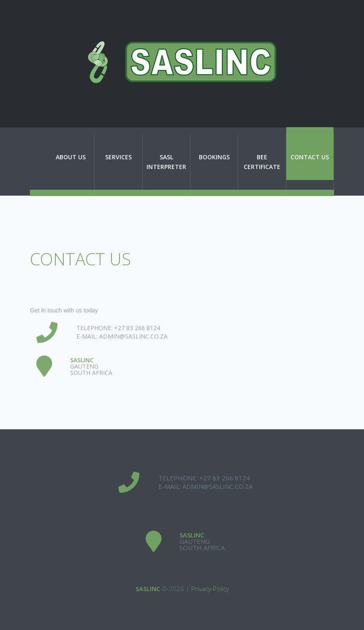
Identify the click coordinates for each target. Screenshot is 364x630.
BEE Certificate (262, 162)
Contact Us (310, 157)
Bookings (214, 157)
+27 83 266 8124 (137, 340)
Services (118, 157)
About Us (71, 157)
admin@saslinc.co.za (133, 348)
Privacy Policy (210, 589)
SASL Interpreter (166, 162)
